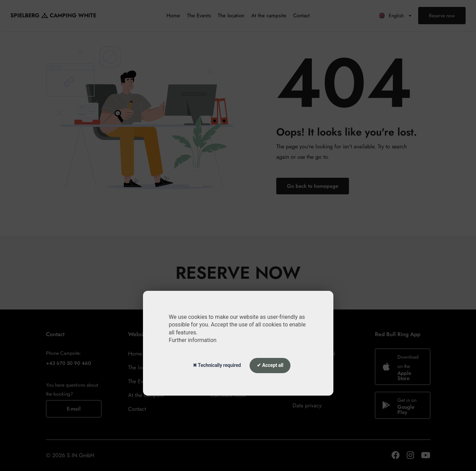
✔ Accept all (270, 365)
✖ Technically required (217, 365)
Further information (193, 340)
